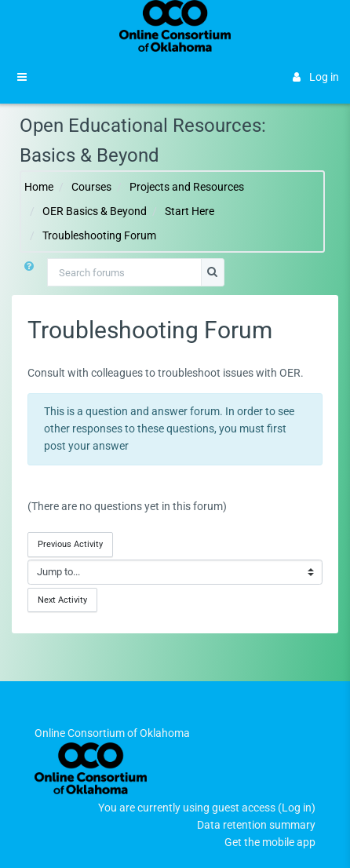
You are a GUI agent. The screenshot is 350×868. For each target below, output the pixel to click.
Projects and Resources (187, 187)
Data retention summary (256, 825)
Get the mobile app (270, 842)
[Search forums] (124, 272)
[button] (29, 272)
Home (39, 187)
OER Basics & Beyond (95, 211)
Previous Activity (70, 544)
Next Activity (62, 600)
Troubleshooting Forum (99, 235)
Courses (91, 187)
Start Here (190, 211)
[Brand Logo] (175, 26)
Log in (316, 77)
